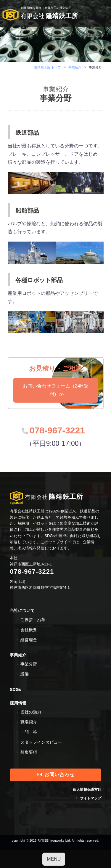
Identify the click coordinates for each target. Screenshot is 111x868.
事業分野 (29, 664)
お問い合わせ (56, 775)
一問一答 (29, 732)
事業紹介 (18, 655)
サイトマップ (91, 798)
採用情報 (18, 703)
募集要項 (29, 752)
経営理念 (29, 640)
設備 (25, 674)
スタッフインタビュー (41, 742)
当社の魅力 (31, 712)
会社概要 (29, 630)
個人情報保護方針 (87, 790)
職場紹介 (29, 722)
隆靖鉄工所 (40, 16)
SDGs (15, 689)
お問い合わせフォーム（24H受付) (55, 390)
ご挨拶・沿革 (33, 620)
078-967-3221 (57, 430)
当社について (22, 610)
